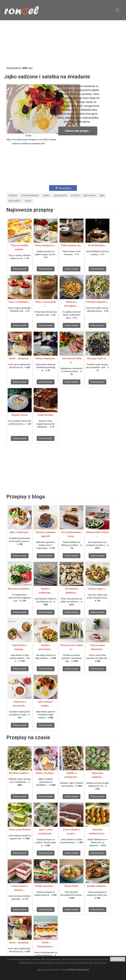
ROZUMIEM (118, 959)
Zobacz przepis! (20, 269)
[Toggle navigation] (117, 10)
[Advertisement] (63, 43)
